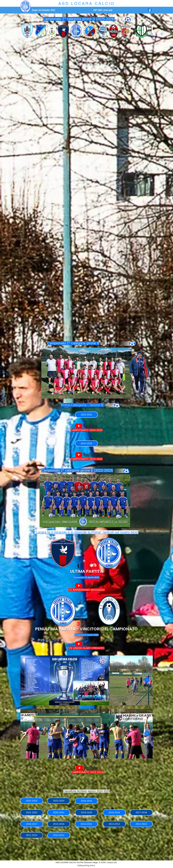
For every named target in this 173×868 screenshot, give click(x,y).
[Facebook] (150, 10)
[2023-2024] (86, 443)
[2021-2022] (32, 813)
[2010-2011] (59, 835)
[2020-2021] (59, 813)
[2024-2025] (86, 415)
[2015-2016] (59, 824)
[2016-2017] (32, 824)
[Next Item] (147, 680)
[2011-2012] (32, 835)
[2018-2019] (114, 813)
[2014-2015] (86, 824)
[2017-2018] (141, 813)
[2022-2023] (32, 801)
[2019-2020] (86, 813)
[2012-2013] (141, 824)
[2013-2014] (114, 824)
